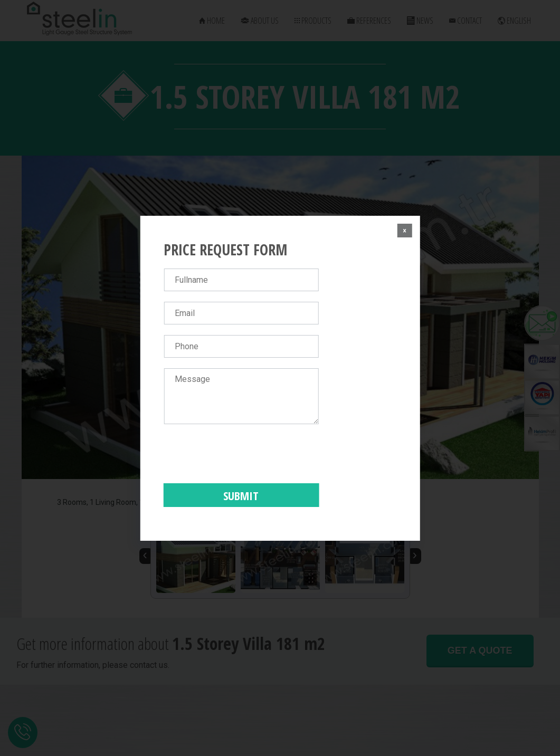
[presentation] (244, 455)
